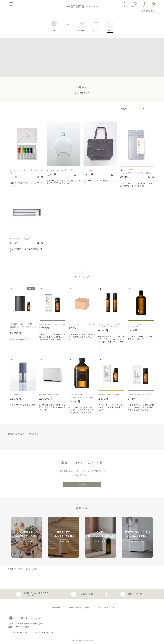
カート (145, 4)
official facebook (20, 632)
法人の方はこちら (149, 11)
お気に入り (135, 5)
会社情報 (56, 607)
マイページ (125, 5)
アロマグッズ (23, 569)
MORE (82, 484)
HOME (11, 569)
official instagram (45, 632)
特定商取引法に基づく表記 (77, 607)
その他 (34, 569)
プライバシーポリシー (104, 607)
